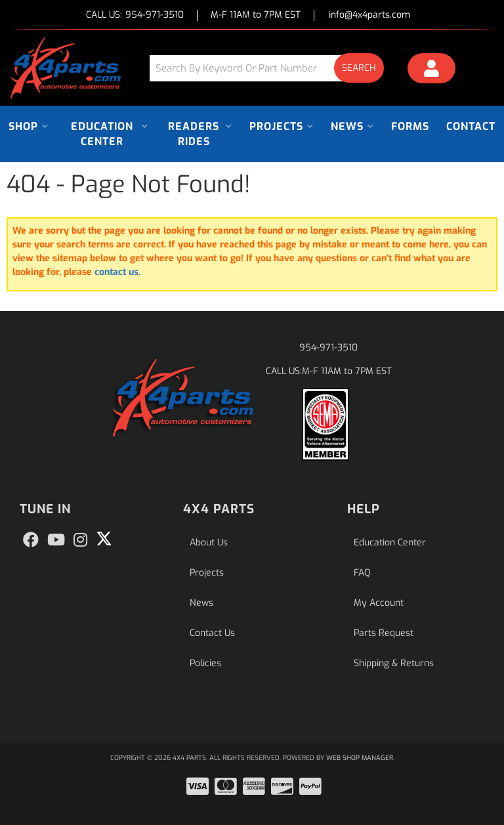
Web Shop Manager (360, 758)
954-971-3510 (328, 348)
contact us (116, 272)
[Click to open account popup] (431, 70)
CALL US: (135, 15)
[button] (272, 68)
